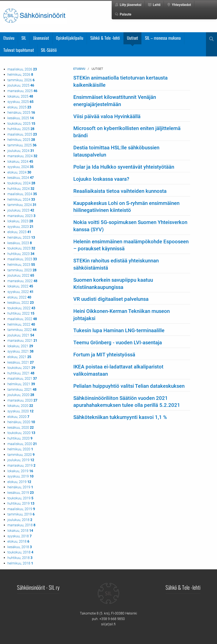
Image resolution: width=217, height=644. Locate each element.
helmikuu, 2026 (20, 75)
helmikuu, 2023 (21, 265)
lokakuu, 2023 (20, 221)
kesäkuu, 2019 (21, 493)
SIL (24, 38)
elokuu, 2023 (19, 232)
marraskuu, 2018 (21, 525)
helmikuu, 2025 (21, 140)
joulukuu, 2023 (21, 210)
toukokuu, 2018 (20, 552)
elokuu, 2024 (19, 172)
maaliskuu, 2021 (22, 379)
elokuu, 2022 (19, 297)
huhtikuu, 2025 (21, 129)
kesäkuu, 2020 (21, 428)
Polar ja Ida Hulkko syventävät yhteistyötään (124, 167)
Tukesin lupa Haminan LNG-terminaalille (119, 330)
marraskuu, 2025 (22, 91)
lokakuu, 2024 (20, 162)
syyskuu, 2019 (20, 476)
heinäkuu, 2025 (21, 113)
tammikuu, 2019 (21, 514)
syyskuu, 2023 (20, 227)
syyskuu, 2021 (20, 351)
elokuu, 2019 (19, 482)
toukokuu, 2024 (21, 183)
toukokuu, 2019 (20, 498)
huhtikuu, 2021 (21, 373)
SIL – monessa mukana (163, 38)
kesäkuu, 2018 (20, 547)
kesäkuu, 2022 (21, 303)
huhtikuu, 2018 (20, 558)
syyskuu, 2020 (20, 411)
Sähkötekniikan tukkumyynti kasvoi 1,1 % (120, 417)
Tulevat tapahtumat (19, 50)
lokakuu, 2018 (20, 531)
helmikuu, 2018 (20, 563)
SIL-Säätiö (49, 50)
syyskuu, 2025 (20, 102)
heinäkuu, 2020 (21, 422)
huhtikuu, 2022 (21, 313)
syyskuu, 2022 (20, 292)
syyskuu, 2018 (19, 536)
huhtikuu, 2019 (21, 503)
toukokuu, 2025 (21, 124)
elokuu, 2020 (18, 417)
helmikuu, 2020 (20, 449)
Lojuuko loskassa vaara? (101, 179)
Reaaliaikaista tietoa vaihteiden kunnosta (120, 191)
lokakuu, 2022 (20, 286)
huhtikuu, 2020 (20, 438)
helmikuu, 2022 (21, 324)
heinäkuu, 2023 (21, 237)
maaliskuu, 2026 (22, 69)
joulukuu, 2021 (21, 335)
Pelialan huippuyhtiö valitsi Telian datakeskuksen (129, 386)
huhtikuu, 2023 (21, 254)
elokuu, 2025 (19, 107)
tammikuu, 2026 (21, 80)
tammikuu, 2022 (22, 330)
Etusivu (9, 38)
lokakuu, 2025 (20, 96)
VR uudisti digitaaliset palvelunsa (111, 299)
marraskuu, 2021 (22, 341)
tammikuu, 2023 (22, 270)
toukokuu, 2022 (21, 308)
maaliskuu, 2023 (22, 259)
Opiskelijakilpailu (70, 38)
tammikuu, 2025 (22, 145)
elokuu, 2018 (18, 541)
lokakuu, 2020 (20, 406)
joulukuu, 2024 (21, 151)
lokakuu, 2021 (20, 346)
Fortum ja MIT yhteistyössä (104, 355)
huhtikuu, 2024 (21, 189)
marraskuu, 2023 (21, 216)
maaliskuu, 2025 (22, 134)
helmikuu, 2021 (21, 384)
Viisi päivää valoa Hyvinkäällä (107, 116)
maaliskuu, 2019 (21, 509)
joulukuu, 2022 (21, 275)
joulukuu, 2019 (21, 460)
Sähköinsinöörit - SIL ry (38, 587)
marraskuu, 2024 (22, 156)
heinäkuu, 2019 (20, 487)
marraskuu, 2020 (22, 400)
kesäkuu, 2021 (21, 362)
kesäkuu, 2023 (20, 243)
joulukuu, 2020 (21, 395)
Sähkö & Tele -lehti (105, 38)
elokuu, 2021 (19, 357)
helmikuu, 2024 (21, 199)
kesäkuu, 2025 (21, 118)
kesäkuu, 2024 (21, 178)
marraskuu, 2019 (21, 465)
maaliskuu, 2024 (22, 194)
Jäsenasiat (41, 38)
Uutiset (132, 38)
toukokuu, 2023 (21, 248)
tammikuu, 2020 (21, 455)
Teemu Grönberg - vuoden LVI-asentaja (118, 343)
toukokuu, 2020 (21, 433)
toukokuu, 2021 (21, 368)
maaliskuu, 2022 (22, 319)
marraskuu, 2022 (22, 281)
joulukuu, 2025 (21, 85)
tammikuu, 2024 (22, 205)
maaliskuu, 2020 (22, 444)
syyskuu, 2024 (20, 167)
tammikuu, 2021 (22, 390)
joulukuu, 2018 (20, 520)
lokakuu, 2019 (20, 471)
